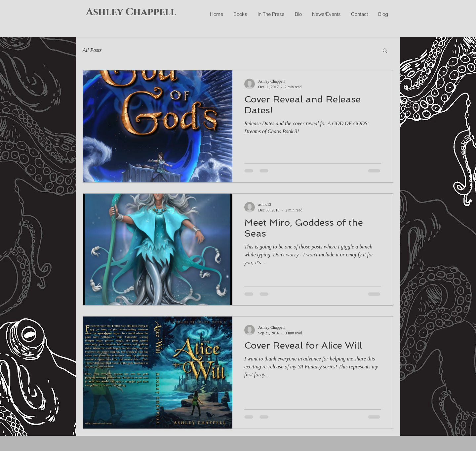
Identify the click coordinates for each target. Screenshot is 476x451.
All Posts (92, 50)
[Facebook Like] (353, 30)
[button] (385, 51)
